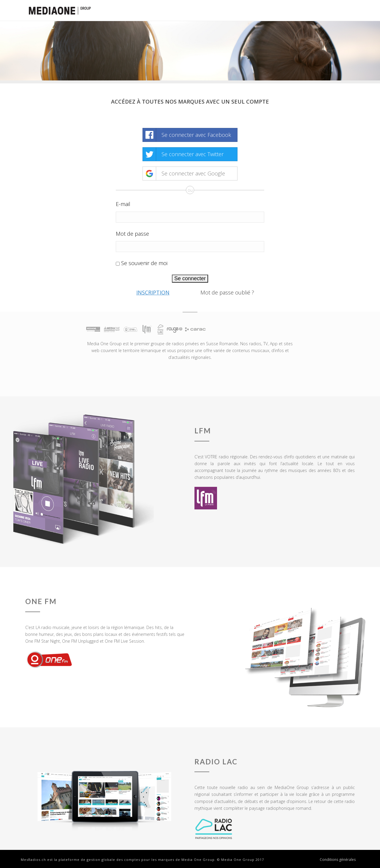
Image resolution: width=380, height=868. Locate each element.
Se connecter (190, 278)
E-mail (123, 204)
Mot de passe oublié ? (227, 292)
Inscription (153, 292)
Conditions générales (338, 860)
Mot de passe (132, 234)
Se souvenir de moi (144, 263)
